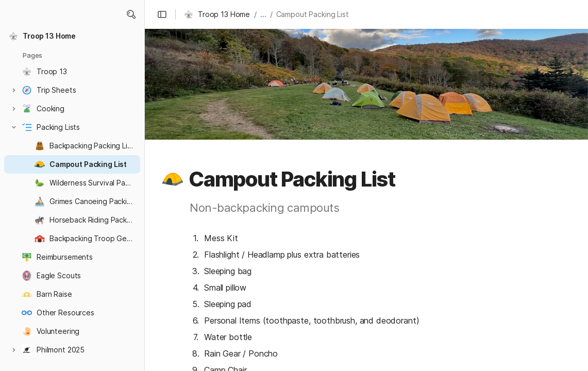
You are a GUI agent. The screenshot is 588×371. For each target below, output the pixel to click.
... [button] (263, 14)
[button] (131, 14)
